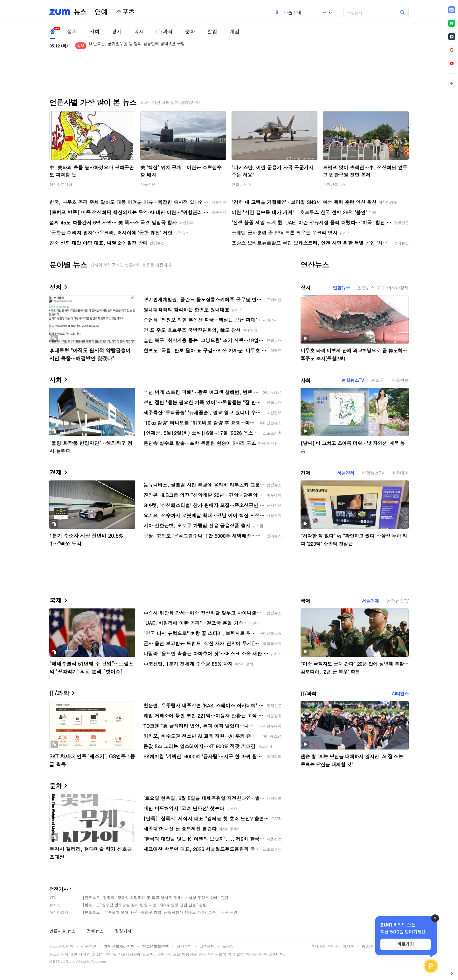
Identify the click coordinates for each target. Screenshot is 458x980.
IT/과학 (164, 31)
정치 (72, 31)
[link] (452, 10)
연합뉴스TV (241, 184)
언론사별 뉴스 (62, 931)
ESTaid (59, 961)
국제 (139, 31)
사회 (94, 31)
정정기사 (59, 889)
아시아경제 (398, 288)
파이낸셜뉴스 (334, 184)
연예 (101, 12)
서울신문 (148, 184)
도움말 (228, 946)
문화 (190, 31)
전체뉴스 (95, 931)
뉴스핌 (378, 380)
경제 (117, 31)
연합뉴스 (341, 288)
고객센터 (207, 946)
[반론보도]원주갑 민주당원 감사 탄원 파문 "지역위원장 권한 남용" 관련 (145, 905)
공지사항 (184, 946)
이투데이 (400, 473)
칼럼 (212, 31)
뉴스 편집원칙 (61, 946)
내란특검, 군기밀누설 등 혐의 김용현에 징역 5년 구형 (137, 46)
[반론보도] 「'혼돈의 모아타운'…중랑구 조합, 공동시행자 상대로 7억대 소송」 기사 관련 (160, 912)
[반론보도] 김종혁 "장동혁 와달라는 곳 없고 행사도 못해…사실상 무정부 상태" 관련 (156, 897)
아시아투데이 (61, 184)
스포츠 (125, 12)
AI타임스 (400, 693)
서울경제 (346, 473)
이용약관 (89, 946)
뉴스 (80, 12)
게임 (234, 31)
